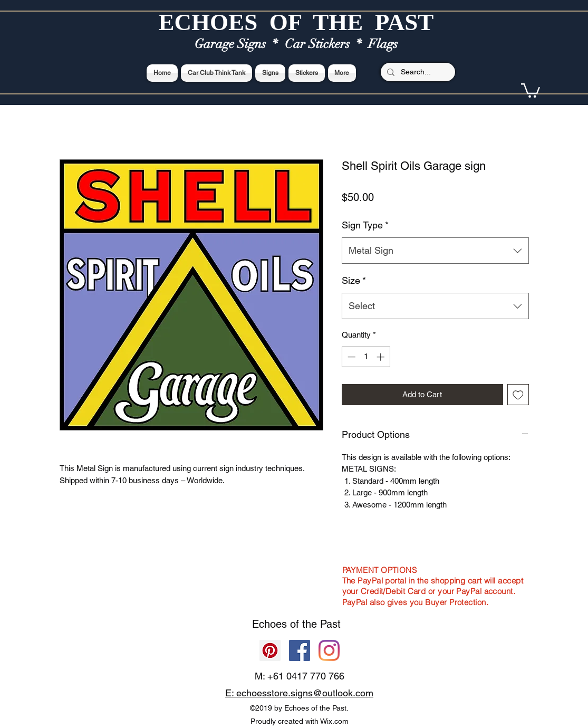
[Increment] (382, 357)
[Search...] (417, 72)
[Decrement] (350, 357)
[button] (531, 90)
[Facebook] (300, 650)
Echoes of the (286, 624)
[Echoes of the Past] (329, 650)
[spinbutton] (366, 357)
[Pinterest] (270, 650)
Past (330, 624)
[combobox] (435, 251)
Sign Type (365, 225)
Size (354, 280)
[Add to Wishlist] (518, 395)
